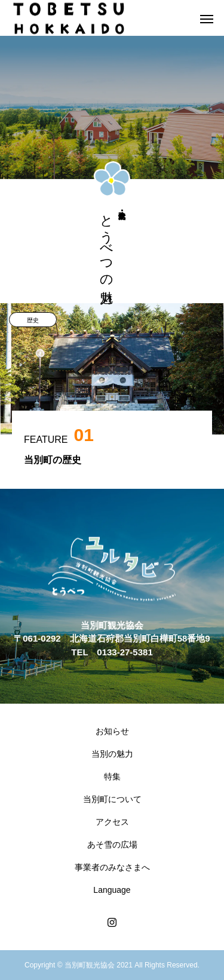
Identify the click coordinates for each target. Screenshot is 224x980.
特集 (112, 776)
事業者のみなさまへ (112, 867)
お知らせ (112, 731)
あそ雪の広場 (112, 845)
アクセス (112, 822)
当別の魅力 (112, 754)
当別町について (112, 799)
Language (112, 890)
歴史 (33, 320)
